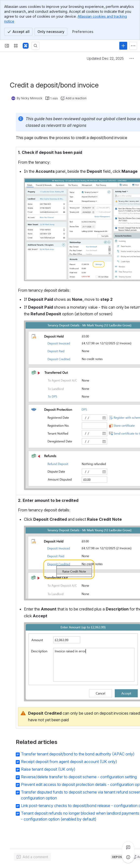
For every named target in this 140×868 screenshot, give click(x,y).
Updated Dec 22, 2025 (105, 58)
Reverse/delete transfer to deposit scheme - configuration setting (79, 777)
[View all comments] (128, 847)
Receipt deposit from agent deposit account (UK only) (69, 762)
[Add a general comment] (32, 857)
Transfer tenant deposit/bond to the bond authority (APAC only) (78, 754)
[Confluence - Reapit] (26, 46)
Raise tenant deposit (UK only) (48, 769)
